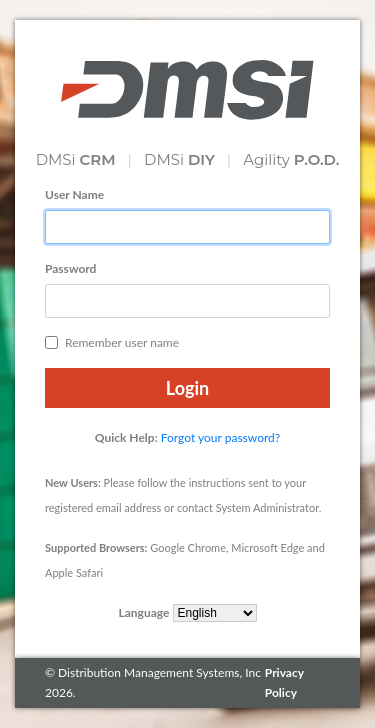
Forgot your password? (220, 437)
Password (70, 268)
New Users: (73, 482)
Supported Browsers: (96, 547)
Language (143, 612)
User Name (74, 194)
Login (187, 388)
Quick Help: (126, 437)
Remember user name (112, 342)
